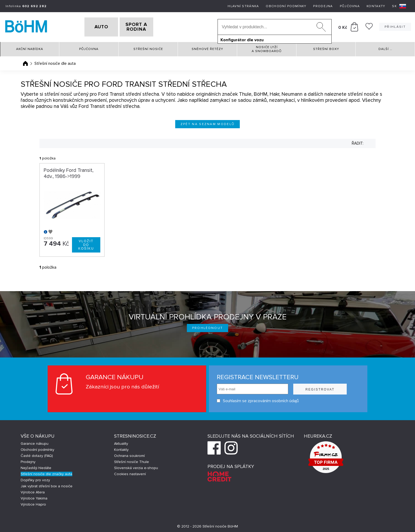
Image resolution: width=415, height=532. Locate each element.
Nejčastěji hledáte (36, 466)
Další (385, 47)
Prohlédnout (208, 326)
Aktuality (121, 442)
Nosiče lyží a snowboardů (267, 47)
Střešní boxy (326, 47)
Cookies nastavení (130, 472)
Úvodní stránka (25, 62)
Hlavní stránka (243, 6)
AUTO (93, 26)
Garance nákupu (35, 442)
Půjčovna (350, 6)
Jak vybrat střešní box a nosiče (47, 484)
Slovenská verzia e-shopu (136, 466)
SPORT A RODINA (145, 26)
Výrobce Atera (33, 490)
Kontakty (376, 6)
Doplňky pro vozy (35, 478)
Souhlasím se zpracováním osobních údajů (258, 399)
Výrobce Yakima (34, 496)
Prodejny (28, 460)
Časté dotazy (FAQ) (37, 454)
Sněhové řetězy (207, 47)
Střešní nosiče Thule (132, 460)
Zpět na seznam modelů (208, 122)
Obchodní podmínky (286, 6)
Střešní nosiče (148, 47)
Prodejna (323, 6)
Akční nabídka (30, 47)
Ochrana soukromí (129, 454)
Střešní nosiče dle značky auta (46, 472)
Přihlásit (395, 26)
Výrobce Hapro (33, 503)
